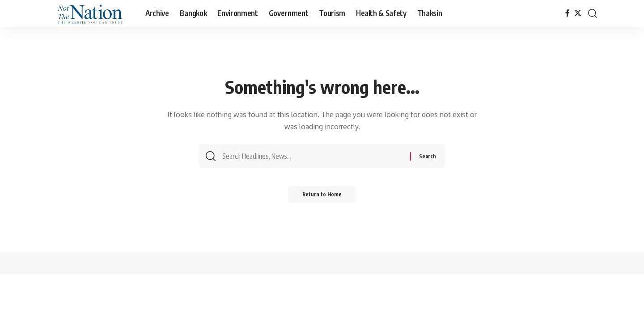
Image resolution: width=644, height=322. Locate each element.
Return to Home (322, 197)
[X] (578, 13)
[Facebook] (568, 13)
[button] (593, 13)
